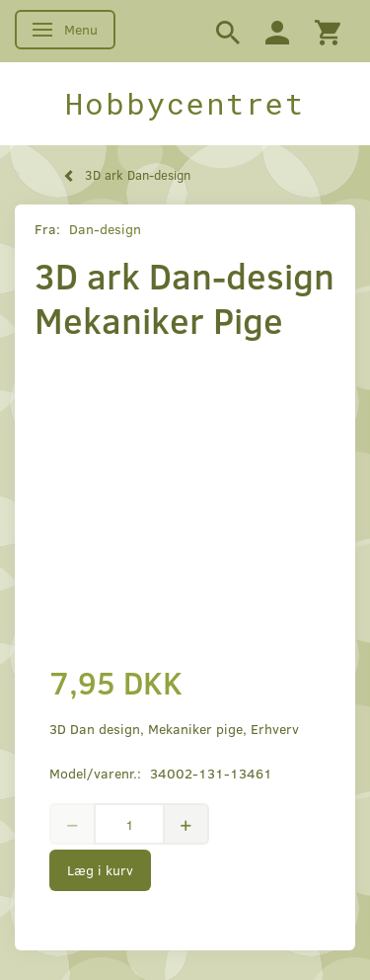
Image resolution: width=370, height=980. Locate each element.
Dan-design (105, 229)
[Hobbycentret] (185, 104)
